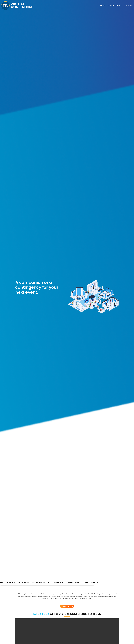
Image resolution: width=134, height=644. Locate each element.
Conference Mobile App (94, 582)
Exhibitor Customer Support (110, 5)
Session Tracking (44, 582)
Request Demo (67, 606)
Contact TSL (128, 5)
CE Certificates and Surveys (61, 582)
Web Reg (20, 582)
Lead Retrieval (30, 582)
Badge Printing (78, 582)
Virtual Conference (111, 582)
